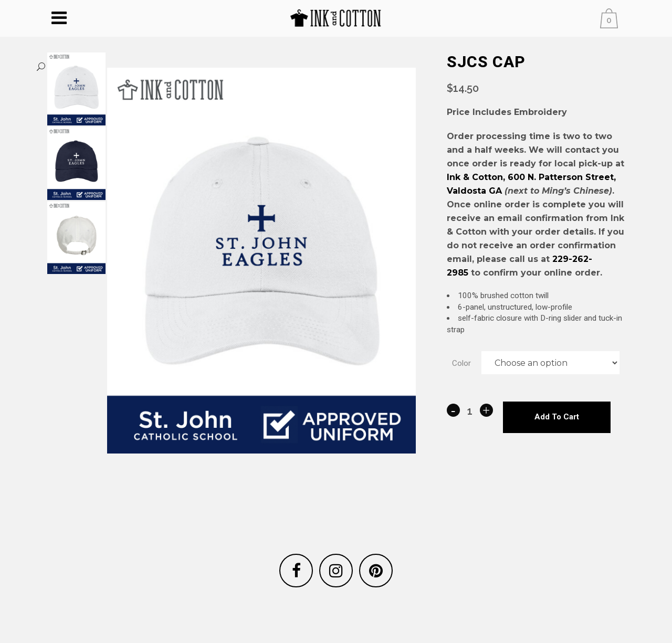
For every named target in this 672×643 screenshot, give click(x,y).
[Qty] (470, 423)
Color (462, 372)
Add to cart (557, 429)
